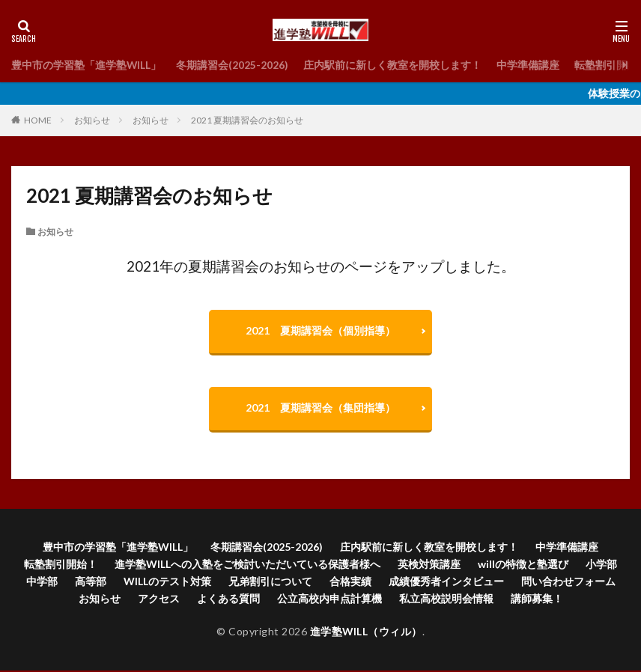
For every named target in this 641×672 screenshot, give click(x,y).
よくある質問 (228, 600)
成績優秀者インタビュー (446, 583)
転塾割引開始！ (61, 565)
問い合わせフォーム (568, 583)
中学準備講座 (529, 65)
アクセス (159, 600)
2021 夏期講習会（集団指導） (320, 409)
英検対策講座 (429, 565)
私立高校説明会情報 (446, 600)
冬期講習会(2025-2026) (233, 65)
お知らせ (92, 120)
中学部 (42, 583)
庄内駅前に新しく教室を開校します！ (393, 65)
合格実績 (350, 583)
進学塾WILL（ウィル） (366, 633)
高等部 (91, 583)
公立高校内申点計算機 (329, 600)
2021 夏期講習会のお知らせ (247, 120)
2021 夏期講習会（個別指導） (320, 331)
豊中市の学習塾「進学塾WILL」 (86, 65)
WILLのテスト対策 (167, 583)
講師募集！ (537, 600)
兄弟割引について (270, 583)
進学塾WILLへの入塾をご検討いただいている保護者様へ (247, 565)
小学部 (601, 565)
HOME (38, 120)
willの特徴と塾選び (523, 565)
